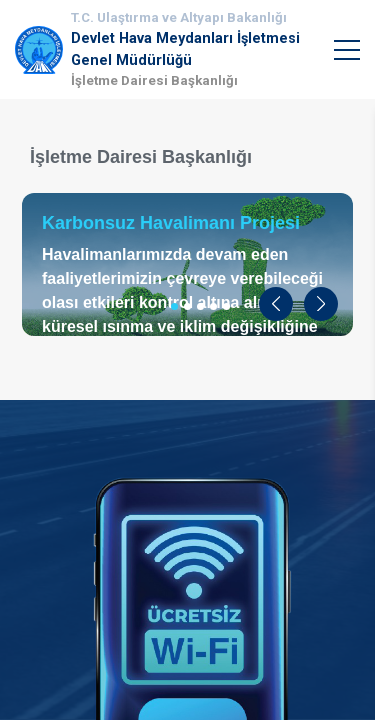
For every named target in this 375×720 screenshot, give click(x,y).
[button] (276, 304)
